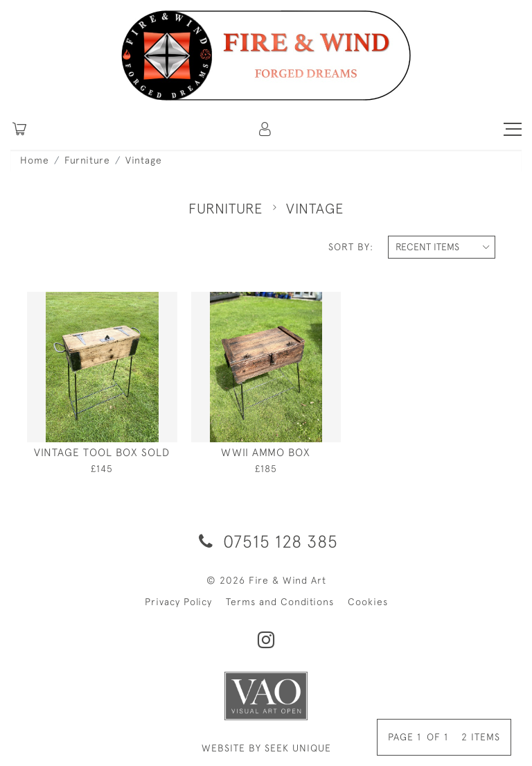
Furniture (87, 160)
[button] (266, 129)
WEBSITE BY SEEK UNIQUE (266, 748)
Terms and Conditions (280, 602)
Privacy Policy (178, 602)
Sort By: (351, 247)
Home (35, 160)
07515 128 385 (266, 541)
